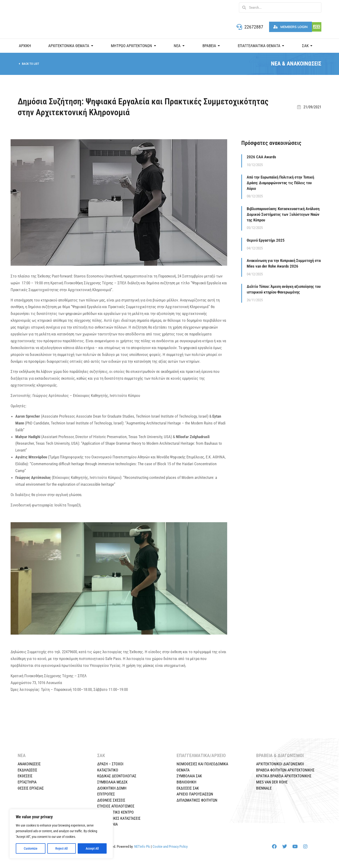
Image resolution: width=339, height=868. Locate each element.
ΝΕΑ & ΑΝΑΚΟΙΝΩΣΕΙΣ (296, 64)
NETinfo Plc (142, 847)
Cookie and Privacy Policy (170, 847)
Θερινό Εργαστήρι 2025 (266, 240)
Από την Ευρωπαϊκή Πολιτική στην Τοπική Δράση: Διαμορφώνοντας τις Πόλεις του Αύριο (280, 183)
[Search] (244, 8)
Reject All (61, 848)
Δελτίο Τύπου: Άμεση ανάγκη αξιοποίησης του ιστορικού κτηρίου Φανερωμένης (284, 289)
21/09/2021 (312, 107)
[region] (61, 834)
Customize (31, 848)
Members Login (291, 27)
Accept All (92, 848)
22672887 (254, 27)
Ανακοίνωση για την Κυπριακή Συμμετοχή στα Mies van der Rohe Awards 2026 (284, 263)
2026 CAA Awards (261, 157)
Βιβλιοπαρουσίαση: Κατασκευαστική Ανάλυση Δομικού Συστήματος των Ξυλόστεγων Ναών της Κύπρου (283, 214)
